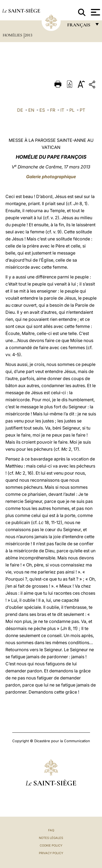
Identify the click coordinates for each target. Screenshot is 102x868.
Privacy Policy (51, 853)
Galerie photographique (51, 177)
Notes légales (51, 838)
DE (20, 110)
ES (42, 110)
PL (72, 110)
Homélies (13, 35)
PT (82, 110)
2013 (29, 35)
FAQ (51, 830)
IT (62, 110)
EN (31, 110)
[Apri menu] (95, 12)
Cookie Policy (51, 845)
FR (53, 110)
